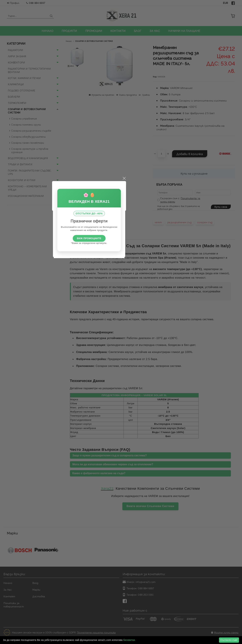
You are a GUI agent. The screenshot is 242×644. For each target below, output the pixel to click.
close (156, 269)
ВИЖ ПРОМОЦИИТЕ (121, 329)
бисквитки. (129, 640)
